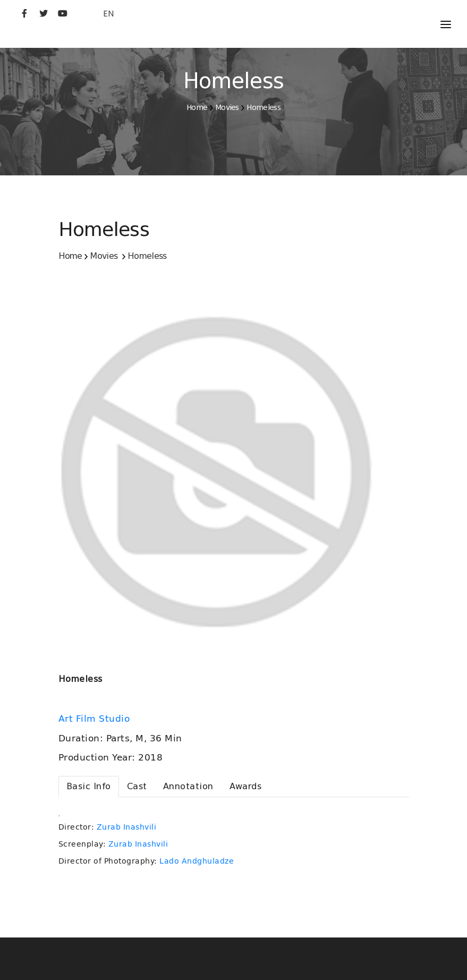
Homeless (263, 107)
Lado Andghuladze (197, 861)
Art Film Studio (96, 719)
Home (197, 107)
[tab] (89, 787)
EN (108, 14)
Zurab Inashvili (127, 827)
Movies (227, 107)
